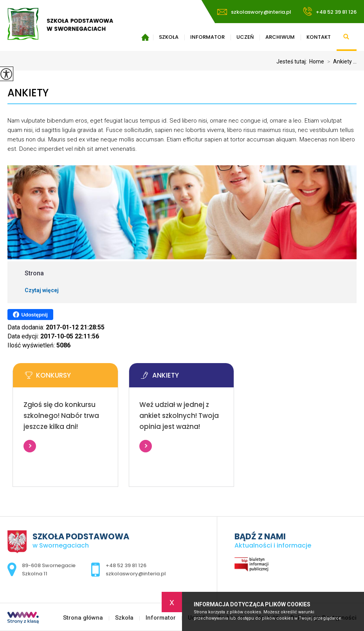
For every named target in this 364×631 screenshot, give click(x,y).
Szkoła (169, 37)
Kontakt (319, 37)
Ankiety (28, 93)
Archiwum (280, 37)
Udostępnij (30, 315)
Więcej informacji (30, 446)
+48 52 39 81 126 (330, 11)
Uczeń (245, 37)
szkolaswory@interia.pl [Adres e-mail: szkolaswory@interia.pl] (136, 574)
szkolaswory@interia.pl (254, 12)
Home (317, 61)
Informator (207, 37)
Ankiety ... (340, 61)
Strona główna (145, 37)
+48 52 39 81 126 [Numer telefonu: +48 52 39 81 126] (126, 565)
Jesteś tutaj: (293, 61)
